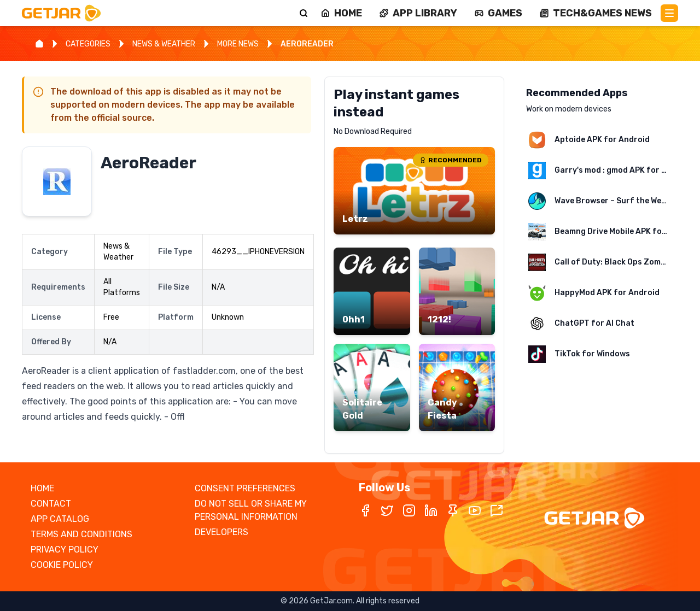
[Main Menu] (669, 13)
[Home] (39, 44)
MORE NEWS (238, 44)
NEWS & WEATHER (164, 44)
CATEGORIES (88, 44)
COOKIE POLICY (62, 565)
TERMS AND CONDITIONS (81, 534)
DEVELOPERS (221, 532)
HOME (42, 488)
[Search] (304, 13)
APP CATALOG (60, 519)
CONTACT (51, 504)
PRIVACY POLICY (65, 550)
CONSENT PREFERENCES (245, 488)
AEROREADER (307, 44)
